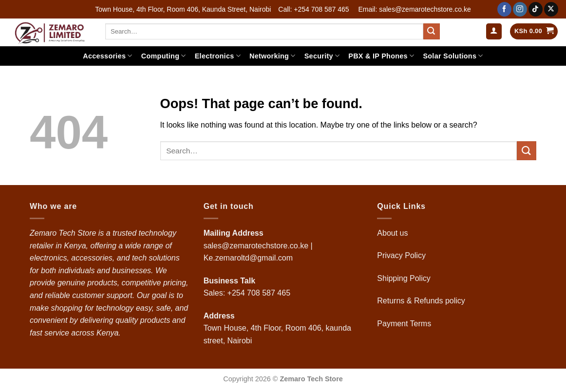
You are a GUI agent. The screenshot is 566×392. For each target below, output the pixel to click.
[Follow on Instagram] (520, 9)
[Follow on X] (551, 9)
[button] (494, 31)
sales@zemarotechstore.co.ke (256, 246)
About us (394, 233)
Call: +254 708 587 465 (313, 9)
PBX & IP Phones (381, 56)
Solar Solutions (453, 56)
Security (322, 56)
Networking (273, 56)
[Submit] (432, 32)
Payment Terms (405, 324)
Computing (164, 56)
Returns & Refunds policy (421, 301)
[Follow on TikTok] (536, 9)
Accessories (107, 56)
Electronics (218, 56)
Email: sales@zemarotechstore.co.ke (414, 9)
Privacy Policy (401, 255)
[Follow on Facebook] (504, 9)
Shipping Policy (405, 278)
